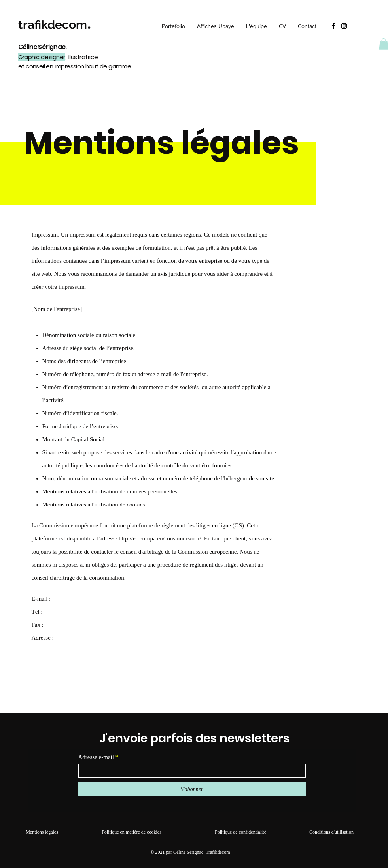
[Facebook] (333, 26)
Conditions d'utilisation (331, 832)
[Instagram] (344, 26)
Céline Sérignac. (43, 47)
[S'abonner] (192, 789)
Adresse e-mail (96, 757)
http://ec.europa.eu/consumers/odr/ (160, 538)
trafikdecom (53, 25)
